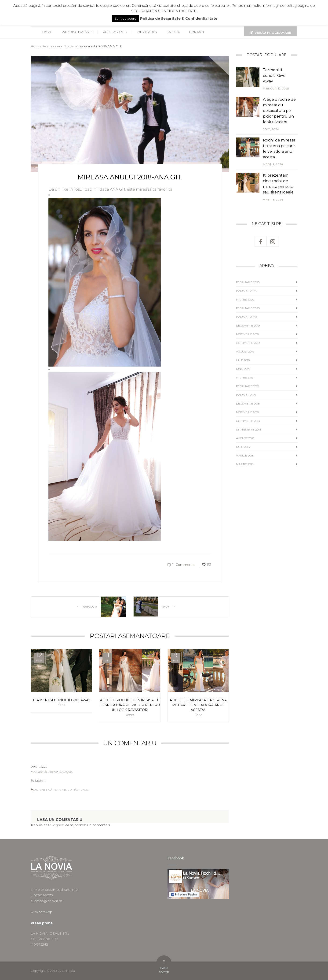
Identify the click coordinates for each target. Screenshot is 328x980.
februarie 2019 (248, 386)
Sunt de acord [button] (126, 19)
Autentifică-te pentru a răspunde (61, 790)
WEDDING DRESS (78, 32)
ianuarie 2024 (246, 291)
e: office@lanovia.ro (46, 901)
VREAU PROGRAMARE (273, 33)
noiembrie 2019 (247, 334)
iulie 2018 (243, 447)
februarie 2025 (248, 282)
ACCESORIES (115, 32)
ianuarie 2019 (246, 395)
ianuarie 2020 (246, 317)
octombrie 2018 (248, 421)
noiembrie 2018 (247, 412)
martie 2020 (245, 299)
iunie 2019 (243, 369)
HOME (47, 32)
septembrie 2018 (249, 429)
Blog (67, 46)
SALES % (173, 32)
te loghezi (56, 825)
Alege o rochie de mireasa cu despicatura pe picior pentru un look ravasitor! (279, 111)
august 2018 (245, 438)
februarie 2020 (248, 308)
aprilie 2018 (245, 455)
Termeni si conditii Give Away (274, 76)
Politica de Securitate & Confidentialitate (179, 18)
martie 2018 (245, 464)
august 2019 (245, 351)
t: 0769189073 (42, 895)
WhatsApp (44, 912)
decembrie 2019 (248, 325)
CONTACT (197, 32)
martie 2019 (245, 377)
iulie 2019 (243, 360)
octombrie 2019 (248, 343)
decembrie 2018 (248, 403)
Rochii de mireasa (45, 46)
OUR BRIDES (147, 32)
